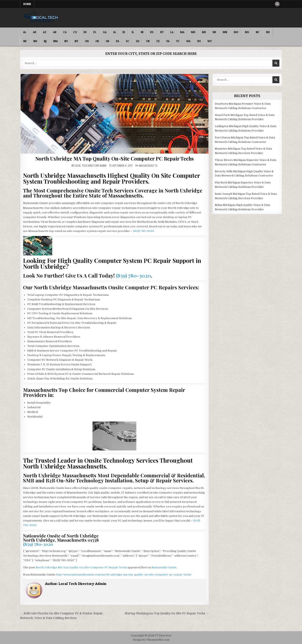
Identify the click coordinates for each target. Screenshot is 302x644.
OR (107, 41)
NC (258, 32)
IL (133, 32)
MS (247, 32)
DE (85, 32)
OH (87, 41)
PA (118, 41)
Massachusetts (148, 165)
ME (204, 32)
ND (268, 32)
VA (168, 41)
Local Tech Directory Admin (90, 166)
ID (124, 32)
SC (128, 41)
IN (142, 32)
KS (152, 32)
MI (214, 32)
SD (138, 41)
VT (178, 41)
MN (225, 32)
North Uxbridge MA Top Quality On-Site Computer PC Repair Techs (115, 158)
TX (158, 41)
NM (55, 41)
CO (75, 32)
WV (210, 41)
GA (105, 32)
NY (76, 41)
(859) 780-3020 (143, 231)
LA (172, 32)
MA (182, 32)
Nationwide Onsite (164, 567)
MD (193, 32)
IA (115, 32)
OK (97, 41)
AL (25, 32)
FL (95, 32)
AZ (45, 32)
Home (27, 4)
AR (55, 32)
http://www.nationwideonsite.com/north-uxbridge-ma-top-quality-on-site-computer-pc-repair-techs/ (124, 575)
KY (162, 32)
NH (35, 41)
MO (236, 32)
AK (35, 32)
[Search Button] (277, 4)
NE (25, 41)
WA (188, 41)
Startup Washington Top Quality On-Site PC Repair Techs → (167, 613)
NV (66, 41)
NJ (45, 41)
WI (199, 41)
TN (148, 41)
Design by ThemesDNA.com (151, 640)
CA (65, 32)
